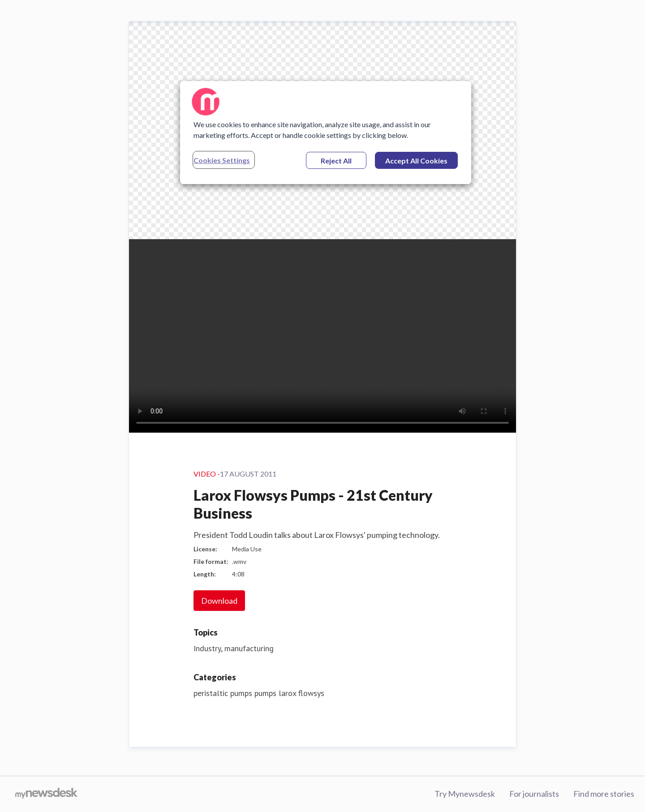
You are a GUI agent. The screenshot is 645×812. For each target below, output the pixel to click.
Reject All (336, 161)
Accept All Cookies (416, 161)
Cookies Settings (222, 160)
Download (219, 601)
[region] (326, 133)
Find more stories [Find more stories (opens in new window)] (604, 794)
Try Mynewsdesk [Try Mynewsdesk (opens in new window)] (465, 794)
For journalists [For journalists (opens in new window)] (534, 794)
